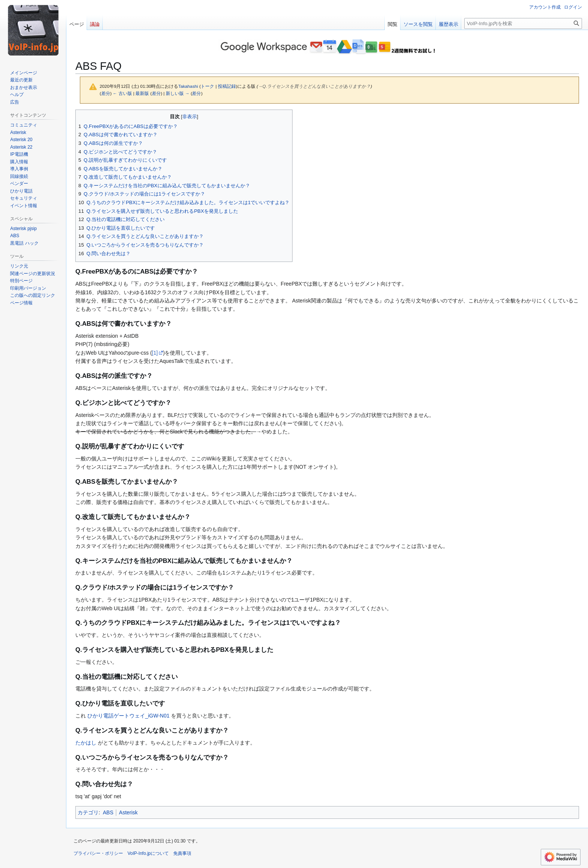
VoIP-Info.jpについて (148, 853)
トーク (207, 86)
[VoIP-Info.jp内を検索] (523, 23)
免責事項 (182, 853)
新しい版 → (178, 93)
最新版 (142, 93)
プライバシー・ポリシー (98, 853)
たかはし (86, 743)
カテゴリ (88, 812)
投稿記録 (227, 86)
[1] (155, 353)
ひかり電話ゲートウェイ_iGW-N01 (128, 716)
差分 (106, 93)
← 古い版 (122, 93)
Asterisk (128, 812)
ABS (108, 812)
